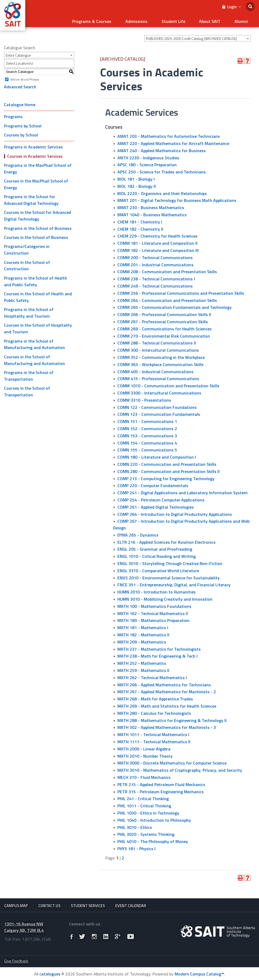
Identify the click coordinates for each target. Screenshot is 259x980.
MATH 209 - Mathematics (142, 640)
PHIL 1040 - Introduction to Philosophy (154, 818)
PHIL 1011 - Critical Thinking (144, 804)
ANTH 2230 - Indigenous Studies (148, 156)
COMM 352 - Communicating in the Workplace (161, 355)
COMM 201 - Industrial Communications (155, 263)
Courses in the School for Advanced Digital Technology (38, 214)
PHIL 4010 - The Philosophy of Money (153, 840)
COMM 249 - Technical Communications (155, 284)
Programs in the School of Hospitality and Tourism (29, 311)
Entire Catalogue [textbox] (18, 53)
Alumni (243, 20)
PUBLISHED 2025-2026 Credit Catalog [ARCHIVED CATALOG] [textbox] (191, 37)
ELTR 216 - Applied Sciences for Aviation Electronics (166, 540)
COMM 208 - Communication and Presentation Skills (167, 270)
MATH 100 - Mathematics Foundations (154, 604)
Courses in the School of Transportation (27, 390)
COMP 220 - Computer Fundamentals (153, 484)
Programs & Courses (107, 20)
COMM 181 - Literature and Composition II (157, 241)
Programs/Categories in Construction (27, 248)
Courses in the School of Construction (27, 263)
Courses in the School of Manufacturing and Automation (34, 358)
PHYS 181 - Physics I (136, 847)
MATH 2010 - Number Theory (145, 754)
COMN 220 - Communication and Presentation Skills (167, 462)
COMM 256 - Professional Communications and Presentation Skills (181, 291)
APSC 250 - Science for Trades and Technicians (162, 170)
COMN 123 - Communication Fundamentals (159, 412)
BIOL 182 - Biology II (137, 184)
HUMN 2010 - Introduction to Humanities (157, 590)
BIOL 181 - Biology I (136, 177)
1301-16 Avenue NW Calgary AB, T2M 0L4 (24, 926)
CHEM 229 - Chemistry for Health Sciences (157, 234)
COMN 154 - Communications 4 (147, 441)
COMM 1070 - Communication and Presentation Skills (168, 384)
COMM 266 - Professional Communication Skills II (164, 313)
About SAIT (215, 20)
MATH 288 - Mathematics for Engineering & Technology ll (172, 718)
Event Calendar (131, 904)
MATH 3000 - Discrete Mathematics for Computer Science (172, 761)
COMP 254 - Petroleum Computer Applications (161, 498)
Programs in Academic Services (33, 145)
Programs (13, 115)
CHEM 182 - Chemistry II (140, 227)
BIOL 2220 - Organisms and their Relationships (162, 191)
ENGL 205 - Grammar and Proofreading (155, 547)
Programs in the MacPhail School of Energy (38, 167)
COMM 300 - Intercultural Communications (158, 348)
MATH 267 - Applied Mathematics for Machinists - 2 (167, 690)
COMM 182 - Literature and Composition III (158, 248)
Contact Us (49, 904)
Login (232, 7)
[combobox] (198, 36)
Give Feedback (16, 960)
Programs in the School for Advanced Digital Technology (31, 198)
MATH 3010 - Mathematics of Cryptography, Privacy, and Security (180, 768)
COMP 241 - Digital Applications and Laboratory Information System (182, 491)
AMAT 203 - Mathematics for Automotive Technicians (169, 134)
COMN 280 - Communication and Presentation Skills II (168, 470)
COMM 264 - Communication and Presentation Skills (167, 298)
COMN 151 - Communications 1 (147, 420)
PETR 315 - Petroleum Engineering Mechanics (161, 790)
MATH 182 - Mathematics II (143, 633)
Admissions (148, 20)
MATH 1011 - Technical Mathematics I (153, 733)
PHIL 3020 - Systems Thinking (146, 832)
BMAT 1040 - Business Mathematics (152, 213)
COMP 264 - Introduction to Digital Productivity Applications (175, 512)
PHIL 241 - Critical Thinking (143, 797)
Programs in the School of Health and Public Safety (36, 279)
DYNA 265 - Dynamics (138, 533)
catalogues (50, 973)
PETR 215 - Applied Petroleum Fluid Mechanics (161, 783)
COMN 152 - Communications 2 (147, 427)
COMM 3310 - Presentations (144, 398)
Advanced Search (20, 85)
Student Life (182, 20)
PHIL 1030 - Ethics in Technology (148, 811)
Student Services (88, 904)
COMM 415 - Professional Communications (158, 377)
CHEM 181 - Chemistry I (140, 220)
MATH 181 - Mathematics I (143, 626)
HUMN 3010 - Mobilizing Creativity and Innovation (165, 597)
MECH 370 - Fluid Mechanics (144, 775)
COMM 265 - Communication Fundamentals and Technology (174, 305)
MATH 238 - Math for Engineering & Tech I (157, 654)
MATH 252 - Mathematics (142, 661)
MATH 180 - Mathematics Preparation (153, 618)
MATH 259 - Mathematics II (143, 668)
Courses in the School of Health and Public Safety (38, 295)
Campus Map (16, 904)
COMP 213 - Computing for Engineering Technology (166, 476)
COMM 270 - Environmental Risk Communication (164, 334)
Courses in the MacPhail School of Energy (36, 182)
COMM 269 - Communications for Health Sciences (165, 327)
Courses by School (21, 133)
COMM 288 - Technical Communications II (157, 341)
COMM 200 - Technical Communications (155, 256)
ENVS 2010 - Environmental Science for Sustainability (168, 576)
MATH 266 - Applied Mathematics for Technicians (164, 683)
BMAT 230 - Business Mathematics (151, 206)
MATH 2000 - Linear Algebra (144, 747)
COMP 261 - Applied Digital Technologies (156, 505)
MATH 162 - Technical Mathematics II (153, 611)
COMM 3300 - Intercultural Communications (159, 391)
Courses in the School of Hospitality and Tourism (38, 327)
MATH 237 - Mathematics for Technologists (159, 647)
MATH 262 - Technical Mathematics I (152, 676)
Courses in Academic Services (35, 154)
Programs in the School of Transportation (29, 374)
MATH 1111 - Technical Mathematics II (154, 740)
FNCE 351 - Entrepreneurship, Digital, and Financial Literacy (174, 583)
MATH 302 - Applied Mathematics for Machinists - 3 (167, 725)
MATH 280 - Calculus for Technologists (154, 711)
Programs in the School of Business (38, 226)
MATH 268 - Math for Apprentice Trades (155, 697)
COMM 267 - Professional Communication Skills (163, 320)
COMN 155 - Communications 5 (147, 448)
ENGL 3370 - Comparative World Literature (158, 569)
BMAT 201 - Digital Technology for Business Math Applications (177, 198)
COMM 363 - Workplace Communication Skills (161, 363)
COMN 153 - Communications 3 (147, 434)
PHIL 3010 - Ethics (135, 825)
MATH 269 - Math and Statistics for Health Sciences (167, 704)
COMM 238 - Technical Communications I (156, 277)
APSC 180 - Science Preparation (147, 163)
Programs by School (23, 124)
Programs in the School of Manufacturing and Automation (34, 342)
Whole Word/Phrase (25, 77)
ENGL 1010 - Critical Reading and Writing (157, 554)
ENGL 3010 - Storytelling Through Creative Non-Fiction (170, 562)
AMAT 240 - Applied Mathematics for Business (162, 149)
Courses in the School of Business (36, 235)
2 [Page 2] (123, 856)
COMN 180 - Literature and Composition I (157, 455)
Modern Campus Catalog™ (199, 973)
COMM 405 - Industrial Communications (155, 369)
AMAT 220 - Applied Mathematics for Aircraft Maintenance (173, 142)
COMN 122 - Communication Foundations (157, 405)
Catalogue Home (20, 103)
